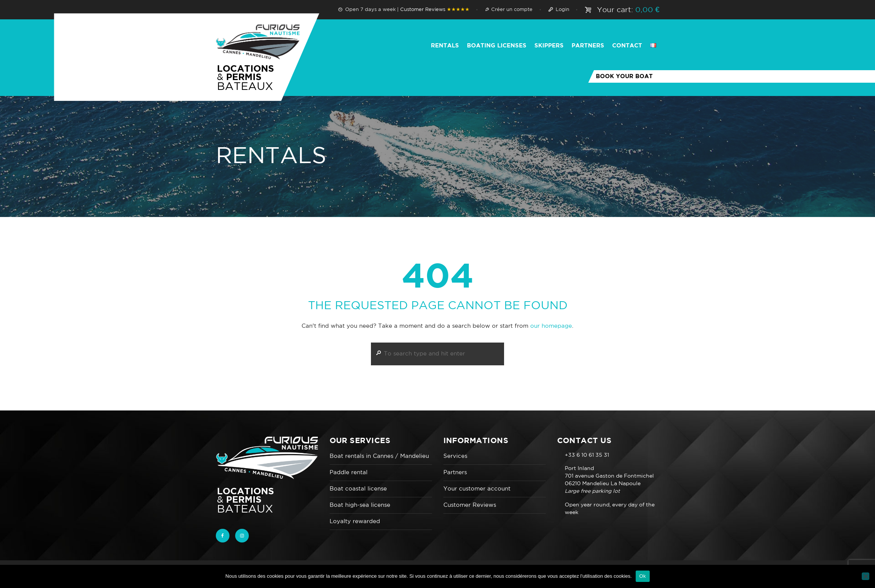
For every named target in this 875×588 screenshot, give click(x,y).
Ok (643, 576)
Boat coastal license (358, 489)
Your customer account (477, 489)
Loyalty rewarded (355, 521)
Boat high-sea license (360, 505)
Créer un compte (512, 10)
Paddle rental (349, 472)
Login (562, 10)
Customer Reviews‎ (435, 10)
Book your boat (624, 76)
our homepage (551, 326)
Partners (455, 472)
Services (455, 456)
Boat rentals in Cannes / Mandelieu (379, 456)
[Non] (866, 576)
